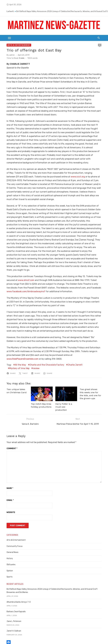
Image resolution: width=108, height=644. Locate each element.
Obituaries (7, 545)
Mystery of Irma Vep (92, 350)
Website (7, 493)
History (6, 539)
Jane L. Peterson (10, 602)
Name (6, 469)
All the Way (17, 350)
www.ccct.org (52, 169)
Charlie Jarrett (71, 350)
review (9, 353)
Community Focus (11, 527)
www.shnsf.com (22, 265)
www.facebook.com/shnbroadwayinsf (22, 277)
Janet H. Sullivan (10, 611)
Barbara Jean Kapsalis (12, 592)
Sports (6, 557)
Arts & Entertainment (15, 45)
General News (9, 533)
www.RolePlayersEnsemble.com (70, 340)
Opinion (6, 551)
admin (8, 55)
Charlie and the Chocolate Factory (43, 350)
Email (6, 481)
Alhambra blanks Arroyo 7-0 (15, 582)
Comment (8, 429)
